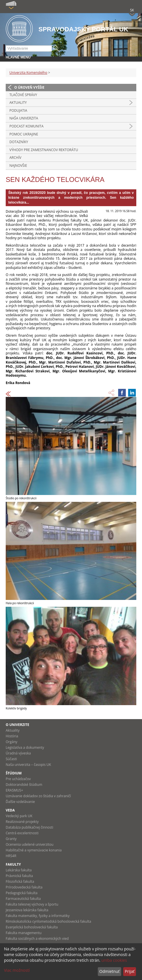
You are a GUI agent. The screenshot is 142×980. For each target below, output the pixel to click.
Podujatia (18, 110)
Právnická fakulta (19, 876)
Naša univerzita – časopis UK (28, 765)
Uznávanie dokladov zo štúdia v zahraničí (38, 796)
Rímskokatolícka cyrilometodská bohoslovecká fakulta (48, 921)
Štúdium (14, 773)
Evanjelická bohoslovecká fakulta (32, 927)
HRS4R (11, 856)
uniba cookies (114, 960)
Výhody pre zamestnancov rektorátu (44, 150)
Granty (11, 839)
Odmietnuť (109, 971)
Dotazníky (19, 142)
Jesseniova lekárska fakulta (27, 910)
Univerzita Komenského (28, 73)
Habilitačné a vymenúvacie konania (34, 850)
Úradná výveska (18, 753)
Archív (15, 158)
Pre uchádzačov (18, 779)
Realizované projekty (22, 822)
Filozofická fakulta (20, 881)
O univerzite (18, 725)
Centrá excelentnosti (22, 833)
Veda (10, 810)
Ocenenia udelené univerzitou (30, 844)
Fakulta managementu (24, 933)
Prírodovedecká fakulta (24, 887)
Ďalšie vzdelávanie (20, 802)
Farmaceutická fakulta (23, 899)
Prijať (129, 971)
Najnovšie (18, 166)
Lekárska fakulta (19, 870)
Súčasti (11, 759)
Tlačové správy (23, 95)
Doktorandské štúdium (24, 785)
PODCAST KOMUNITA (27, 126)
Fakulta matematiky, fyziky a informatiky (38, 916)
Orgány (12, 742)
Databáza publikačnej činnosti (30, 827)
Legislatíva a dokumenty (25, 747)
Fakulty (13, 864)
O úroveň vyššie (29, 87)
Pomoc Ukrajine (24, 134)
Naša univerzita (24, 118)
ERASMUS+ (14, 790)
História (12, 736)
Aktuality (18, 103)
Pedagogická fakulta (22, 893)
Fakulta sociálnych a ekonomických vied (37, 939)
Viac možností (17, 970)
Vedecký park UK (19, 816)
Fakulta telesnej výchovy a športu (32, 904)
